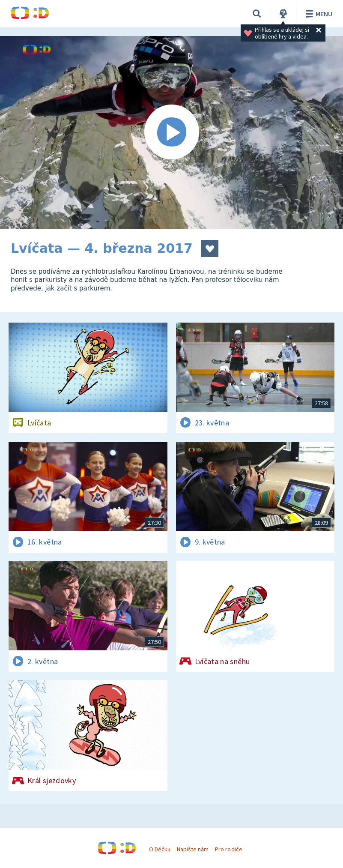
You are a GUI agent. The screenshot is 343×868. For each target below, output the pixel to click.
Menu (318, 14)
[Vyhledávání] (257, 14)
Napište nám (193, 849)
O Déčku (160, 849)
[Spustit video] (171, 133)
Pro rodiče (228, 849)
